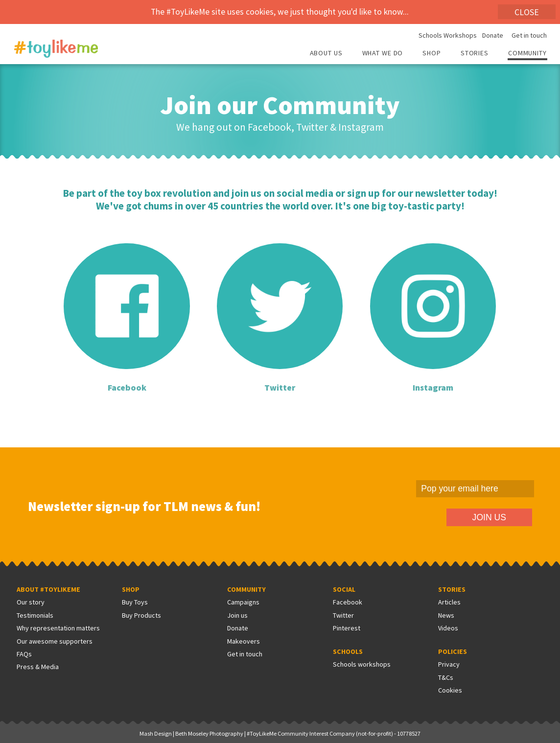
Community (527, 53)
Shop (432, 53)
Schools (348, 651)
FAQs (24, 654)
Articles (449, 602)
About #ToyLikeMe (48, 589)
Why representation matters (58, 628)
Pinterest (347, 628)
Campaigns (243, 602)
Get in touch (529, 36)
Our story (31, 602)
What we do (383, 53)
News (446, 615)
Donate (493, 36)
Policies (453, 651)
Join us (237, 615)
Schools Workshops (448, 36)
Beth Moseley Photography (209, 733)
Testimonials (35, 615)
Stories (475, 53)
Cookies (450, 690)
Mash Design (156, 733)
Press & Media (38, 667)
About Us (326, 53)
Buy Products (141, 615)
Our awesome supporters (55, 641)
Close (527, 12)
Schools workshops (362, 664)
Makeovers (244, 641)
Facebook (348, 602)
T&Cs (446, 677)
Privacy (449, 664)
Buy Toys (135, 602)
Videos (448, 628)
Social (344, 589)
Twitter (343, 615)
